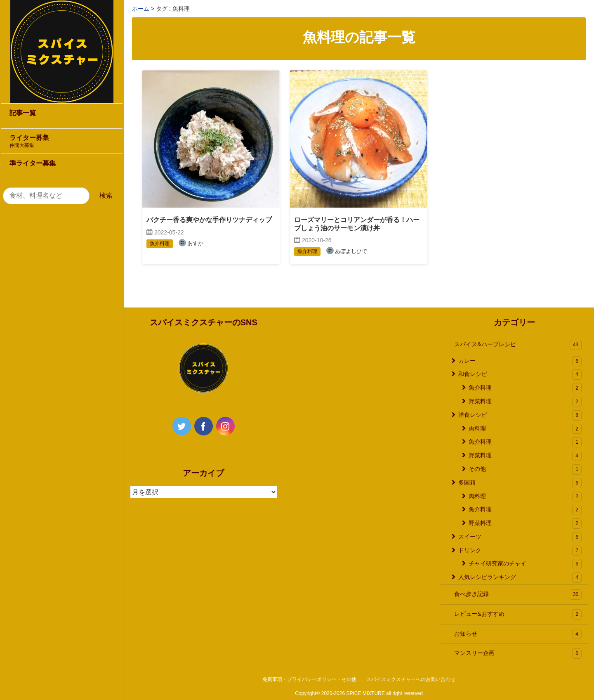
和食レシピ (520, 375)
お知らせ (518, 634)
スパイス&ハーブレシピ (518, 345)
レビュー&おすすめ (518, 614)
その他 (525, 469)
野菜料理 (525, 402)
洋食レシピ (520, 415)
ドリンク (520, 551)
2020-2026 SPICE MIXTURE (353, 693)
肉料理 (525, 429)
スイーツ (520, 537)
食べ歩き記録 (518, 595)
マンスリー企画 (518, 654)
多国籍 (520, 483)
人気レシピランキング (520, 578)
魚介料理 (525, 388)
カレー (520, 361)
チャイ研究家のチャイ (525, 564)
